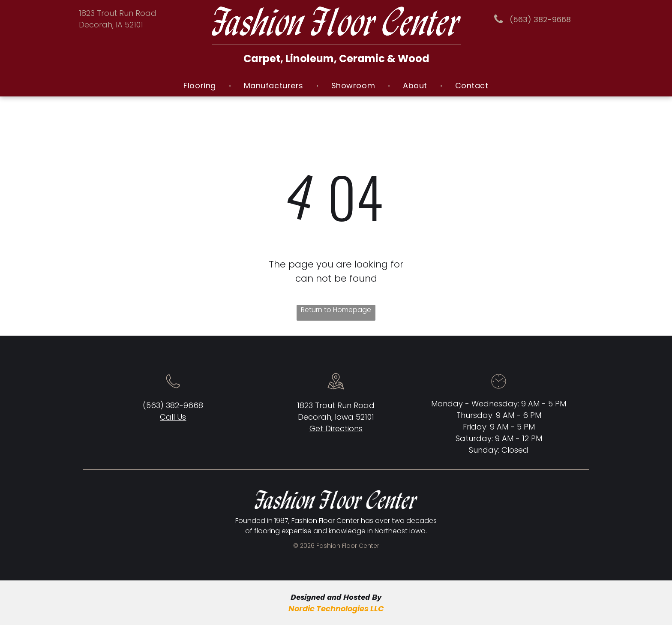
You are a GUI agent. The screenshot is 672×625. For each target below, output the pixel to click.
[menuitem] (201, 86)
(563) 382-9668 (173, 405)
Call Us (173, 417)
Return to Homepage (336, 310)
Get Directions (336, 428)
